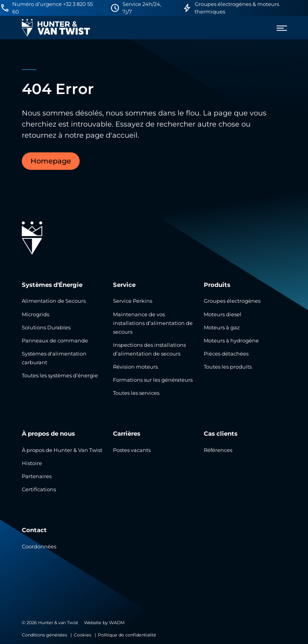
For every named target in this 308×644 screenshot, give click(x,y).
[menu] (279, 28)
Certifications (39, 489)
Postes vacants (132, 450)
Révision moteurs (135, 367)
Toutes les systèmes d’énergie (60, 376)
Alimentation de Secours (54, 301)
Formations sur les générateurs (153, 380)
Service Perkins (133, 301)
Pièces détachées (226, 354)
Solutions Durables (46, 328)
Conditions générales (44, 635)
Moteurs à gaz (222, 328)
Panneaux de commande (55, 341)
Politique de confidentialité (127, 635)
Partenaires (37, 476)
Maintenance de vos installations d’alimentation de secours (153, 323)
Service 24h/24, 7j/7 (142, 8)
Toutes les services (136, 393)
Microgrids (35, 314)
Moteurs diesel (223, 314)
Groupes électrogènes (232, 301)
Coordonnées (39, 547)
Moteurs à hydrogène (231, 341)
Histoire (32, 463)
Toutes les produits (228, 367)
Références (218, 450)
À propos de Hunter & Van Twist (62, 450)
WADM (117, 623)
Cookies (82, 635)
